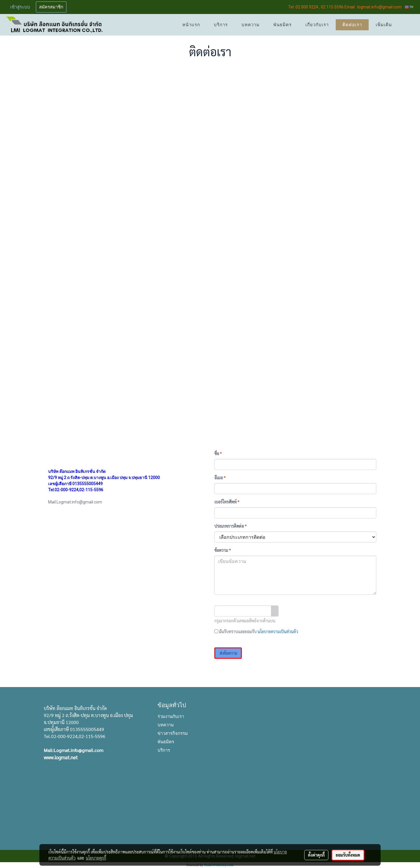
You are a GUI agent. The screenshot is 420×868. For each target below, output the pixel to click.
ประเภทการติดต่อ (230, 526)
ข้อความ (223, 550)
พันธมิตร (282, 25)
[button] (407, 25)
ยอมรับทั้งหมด (348, 855)
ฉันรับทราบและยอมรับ (256, 631)
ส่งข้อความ (228, 653)
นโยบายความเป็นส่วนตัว (278, 631)
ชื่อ (218, 453)
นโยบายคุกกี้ (96, 858)
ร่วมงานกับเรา (171, 716)
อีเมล (220, 478)
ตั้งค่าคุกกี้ (316, 855)
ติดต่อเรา (352, 25)
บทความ (251, 25)
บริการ (221, 25)
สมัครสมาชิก (51, 7)
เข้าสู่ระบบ (20, 7)
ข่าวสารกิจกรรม (173, 733)
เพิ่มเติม (384, 25)
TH (409, 7)
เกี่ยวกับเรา (317, 25)
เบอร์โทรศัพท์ (227, 502)
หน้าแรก (191, 25)
